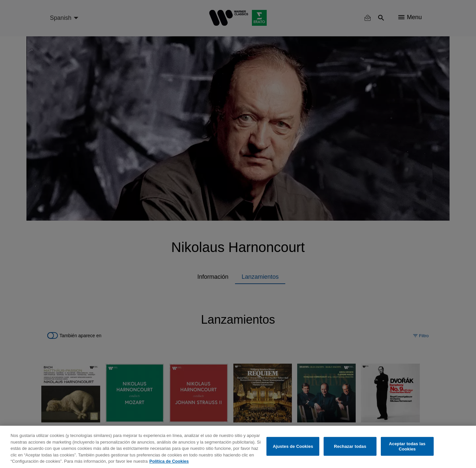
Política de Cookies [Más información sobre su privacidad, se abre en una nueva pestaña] (169, 461)
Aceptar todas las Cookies (407, 446)
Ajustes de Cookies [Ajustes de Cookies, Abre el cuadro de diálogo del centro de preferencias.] (293, 446)
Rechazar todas (350, 446)
